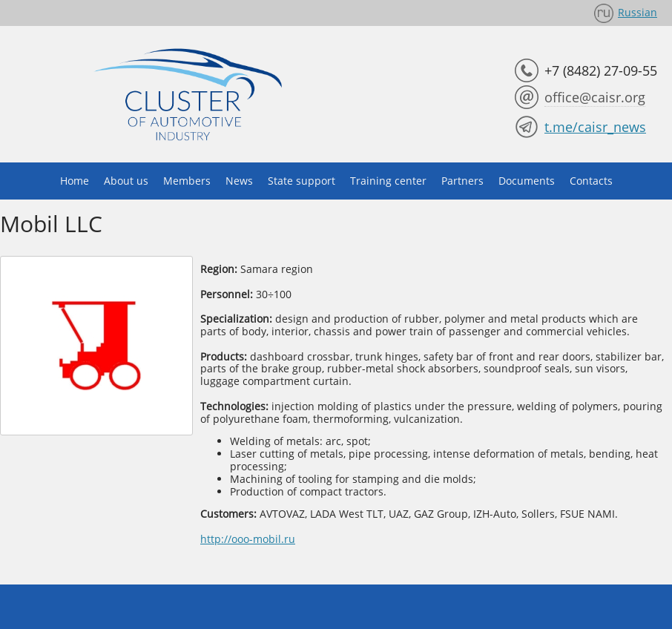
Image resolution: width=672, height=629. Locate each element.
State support (302, 181)
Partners (462, 181)
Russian (638, 12)
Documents (527, 181)
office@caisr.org (595, 97)
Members (187, 181)
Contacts (591, 181)
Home (75, 181)
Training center (388, 181)
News (239, 181)
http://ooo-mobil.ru (248, 539)
